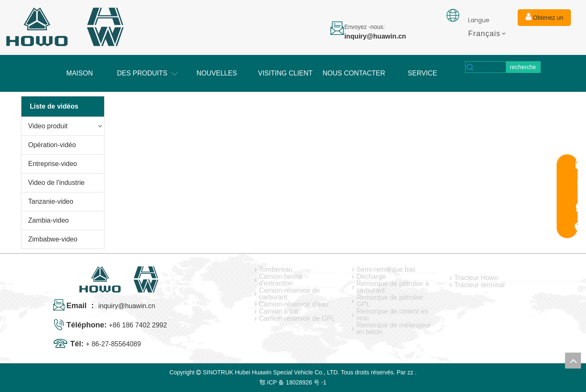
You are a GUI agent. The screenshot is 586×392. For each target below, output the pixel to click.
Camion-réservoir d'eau (294, 304)
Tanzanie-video (51, 201)
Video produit (48, 126)
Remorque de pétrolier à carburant (393, 287)
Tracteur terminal (479, 285)
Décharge (371, 277)
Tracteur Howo (476, 278)
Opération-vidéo (52, 145)
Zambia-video (48, 220)
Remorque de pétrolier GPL (390, 301)
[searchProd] (491, 67)
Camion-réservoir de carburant (289, 294)
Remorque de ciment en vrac (392, 315)
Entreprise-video (53, 164)
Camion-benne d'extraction (281, 280)
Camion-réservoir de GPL (297, 319)
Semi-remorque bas (386, 270)
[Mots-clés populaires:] (523, 67)
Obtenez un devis (544, 20)
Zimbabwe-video (53, 239)
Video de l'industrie (56, 183)
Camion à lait (279, 312)
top (573, 361)
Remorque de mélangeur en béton (394, 329)
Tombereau (276, 270)
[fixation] (453, 15)
